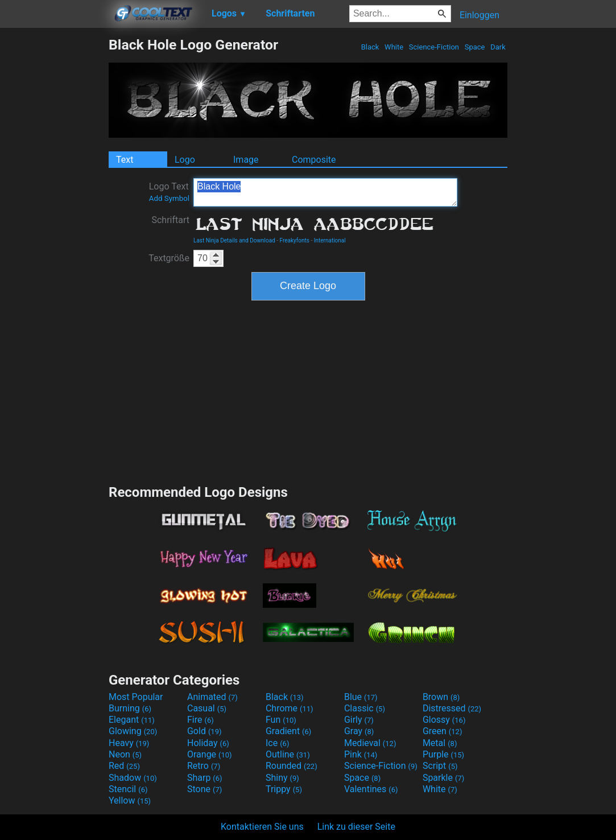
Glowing (133, 731)
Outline (288, 754)
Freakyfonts (295, 240)
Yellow (130, 800)
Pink (361, 754)
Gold (204, 731)
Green (443, 731)
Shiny (282, 778)
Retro (204, 766)
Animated (212, 697)
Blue (361, 697)
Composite (314, 160)
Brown (441, 697)
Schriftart (170, 220)
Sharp (205, 778)
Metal (440, 743)
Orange (210, 754)
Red (124, 766)
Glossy (444, 720)
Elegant (132, 720)
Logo (185, 160)
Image (246, 160)
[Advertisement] (54, 207)
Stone (204, 789)
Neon (125, 754)
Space (474, 47)
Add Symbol (169, 198)
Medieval (370, 743)
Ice (277, 743)
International (330, 240)
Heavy (129, 743)
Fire (200, 720)
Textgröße (169, 258)
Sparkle (443, 778)
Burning (130, 708)
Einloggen (479, 15)
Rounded (292, 766)
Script (440, 766)
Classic (365, 708)
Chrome (290, 708)
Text (125, 160)
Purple (443, 754)
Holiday (208, 743)
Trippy (284, 789)
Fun (281, 720)
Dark (498, 47)
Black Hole (325, 192)
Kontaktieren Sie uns (262, 827)
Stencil (128, 789)
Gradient (288, 731)
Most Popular (136, 697)
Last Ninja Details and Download (234, 240)
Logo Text (169, 192)
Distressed (452, 708)
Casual (207, 708)
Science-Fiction (434, 47)
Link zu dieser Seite (356, 827)
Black (370, 47)
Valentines (371, 789)
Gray (359, 731)
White (394, 47)
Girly (359, 720)
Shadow (133, 778)
